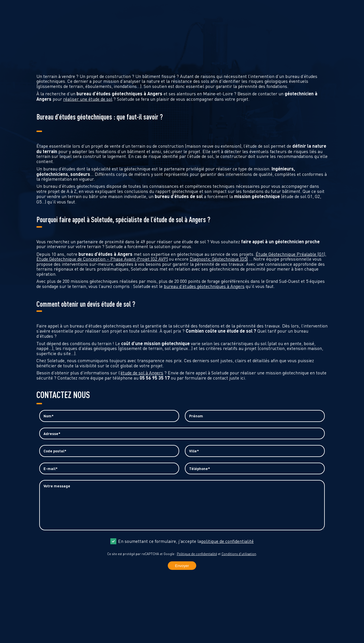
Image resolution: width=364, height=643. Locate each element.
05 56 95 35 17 (22, 625)
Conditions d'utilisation (239, 560)
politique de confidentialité (227, 548)
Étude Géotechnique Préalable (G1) (290, 254)
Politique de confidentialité (197, 560)
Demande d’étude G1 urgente (137, 6)
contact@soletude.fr (28, 630)
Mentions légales (204, 629)
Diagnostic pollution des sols (215, 6)
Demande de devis (73, 6)
